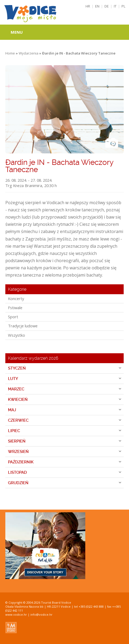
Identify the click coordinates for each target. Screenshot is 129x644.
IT (115, 6)
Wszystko (17, 335)
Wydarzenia (29, 53)
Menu (17, 32)
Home (10, 53)
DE (107, 6)
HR (88, 6)
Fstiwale (15, 308)
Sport (13, 317)
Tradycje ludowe (23, 326)
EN (97, 6)
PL (124, 6)
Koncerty (16, 298)
